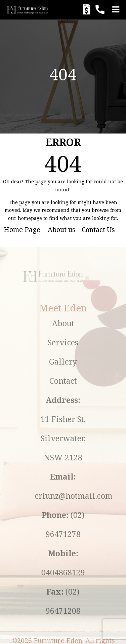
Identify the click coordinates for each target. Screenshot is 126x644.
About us (62, 230)
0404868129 (81, 572)
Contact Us (98, 230)
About (81, 323)
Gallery (81, 362)
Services (81, 342)
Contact (81, 381)
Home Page (22, 230)
